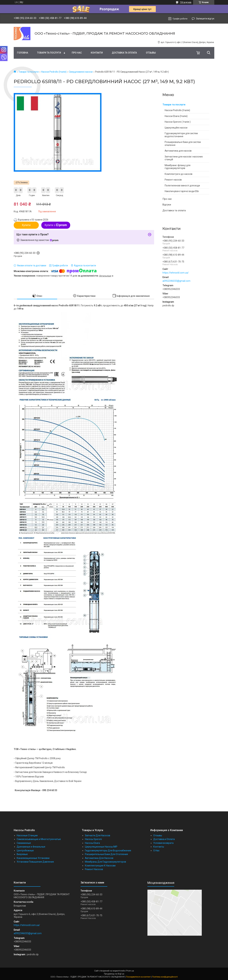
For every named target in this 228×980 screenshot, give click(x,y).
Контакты (159, 847)
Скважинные (24, 843)
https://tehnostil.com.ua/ (176, 273)
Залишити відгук (205, 19)
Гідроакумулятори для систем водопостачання (181, 135)
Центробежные (25, 851)
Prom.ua (130, 971)
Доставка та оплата (124, 53)
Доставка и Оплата (164, 839)
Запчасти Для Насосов (98, 835)
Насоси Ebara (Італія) (176, 116)
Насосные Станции (27, 835)
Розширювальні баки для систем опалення (183, 144)
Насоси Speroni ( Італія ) (178, 122)
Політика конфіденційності (165, 977)
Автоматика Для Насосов (99, 858)
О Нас (156, 851)
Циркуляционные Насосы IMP (101, 847)
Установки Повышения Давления (35, 862)
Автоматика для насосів (178, 151)
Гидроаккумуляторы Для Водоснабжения (108, 851)
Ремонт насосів (173, 180)
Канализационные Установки (33, 858)
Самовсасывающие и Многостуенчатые (39, 839)
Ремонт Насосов (94, 869)
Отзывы (151, 53)
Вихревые (22, 854)
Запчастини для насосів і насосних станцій (184, 158)
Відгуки (167, 205)
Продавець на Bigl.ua (114, 974)
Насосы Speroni (93, 839)
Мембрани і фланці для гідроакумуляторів (178, 167)
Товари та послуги (49, 53)
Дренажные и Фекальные (31, 847)
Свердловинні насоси (81, 72)
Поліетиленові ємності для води (182, 186)
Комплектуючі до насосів (179, 174)
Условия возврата (163, 843)
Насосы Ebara (92, 843)
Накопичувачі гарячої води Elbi (182, 191)
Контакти (97, 53)
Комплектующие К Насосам (100, 866)
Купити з (56, 225)
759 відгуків (186, 2)
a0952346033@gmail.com (176, 281)
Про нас (77, 53)
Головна (23, 53)
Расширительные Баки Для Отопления (106, 854)
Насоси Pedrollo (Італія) (54, 72)
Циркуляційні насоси (176, 128)
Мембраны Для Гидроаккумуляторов (105, 862)
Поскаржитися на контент (138, 977)
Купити (26, 225)
